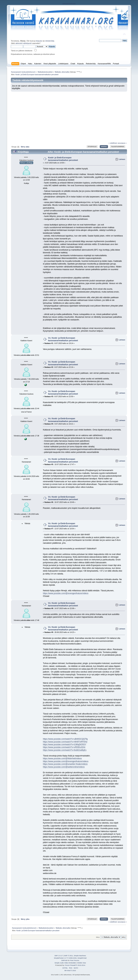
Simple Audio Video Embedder (65, 963)
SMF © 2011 (68, 956)
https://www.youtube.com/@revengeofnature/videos (66, 593)
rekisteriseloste (69, 4)
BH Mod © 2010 (70, 970)
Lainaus (122, 159)
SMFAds (64, 960)
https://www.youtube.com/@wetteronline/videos (64, 767)
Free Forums (75, 960)
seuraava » (122, 143)
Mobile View (82, 963)
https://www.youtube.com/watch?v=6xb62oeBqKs (65, 750)
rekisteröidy (50, 41)
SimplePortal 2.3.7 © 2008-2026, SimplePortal (70, 958)
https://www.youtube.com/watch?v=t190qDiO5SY (65, 745)
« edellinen (113, 143)
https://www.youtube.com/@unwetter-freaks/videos (65, 764)
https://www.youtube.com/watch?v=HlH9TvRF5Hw (65, 742)
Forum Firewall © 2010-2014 (75, 965)
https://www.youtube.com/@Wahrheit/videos (62, 758)
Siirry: (98, 937)
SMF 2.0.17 (59, 956)
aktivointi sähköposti (24, 43)
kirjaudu (39, 41)
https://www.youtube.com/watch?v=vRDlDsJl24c (64, 747)
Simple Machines (80, 956)
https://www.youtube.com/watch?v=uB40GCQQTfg (65, 739)
